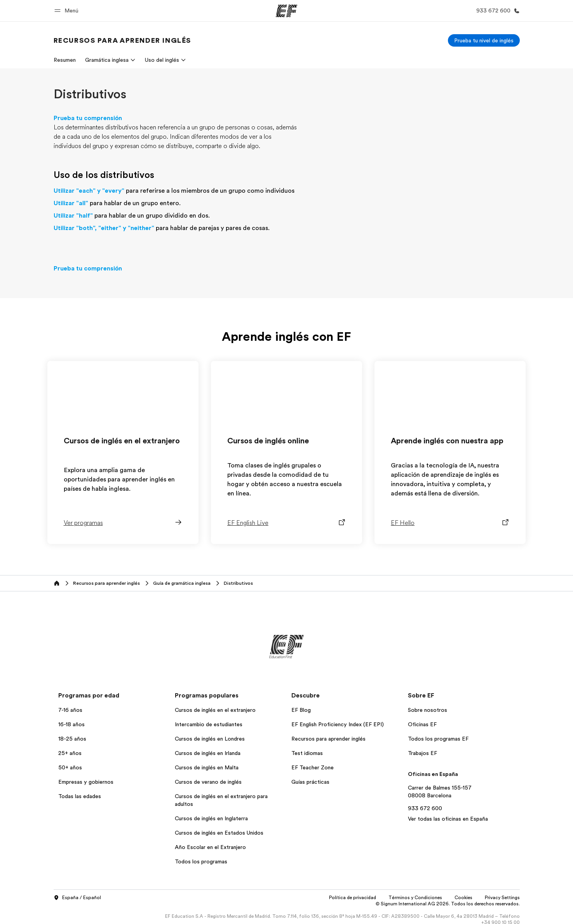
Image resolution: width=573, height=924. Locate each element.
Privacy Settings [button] (502, 898)
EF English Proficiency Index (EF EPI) (338, 724)
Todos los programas (201, 861)
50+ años (70, 767)
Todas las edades (80, 796)
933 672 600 (425, 808)
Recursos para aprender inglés (328, 739)
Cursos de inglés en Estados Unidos (219, 833)
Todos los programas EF (438, 739)
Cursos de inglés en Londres (210, 739)
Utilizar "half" (73, 216)
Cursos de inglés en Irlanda (208, 753)
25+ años (70, 753)
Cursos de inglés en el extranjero (215, 710)
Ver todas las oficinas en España (448, 819)
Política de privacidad (353, 898)
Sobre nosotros (428, 710)
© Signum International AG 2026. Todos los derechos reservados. (448, 904)
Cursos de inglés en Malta (207, 767)
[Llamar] (496, 11)
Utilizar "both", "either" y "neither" (104, 228)
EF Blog (301, 710)
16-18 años (71, 724)
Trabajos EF (422, 753)
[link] (122, 40)
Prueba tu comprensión (88, 118)
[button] (68, 11)
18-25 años (72, 739)
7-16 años (70, 710)
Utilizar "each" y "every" (89, 191)
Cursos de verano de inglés (208, 782)
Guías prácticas (310, 782)
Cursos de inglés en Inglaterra (211, 818)
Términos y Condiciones (415, 898)
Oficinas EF (422, 724)
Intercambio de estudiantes (209, 724)
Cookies (463, 898)
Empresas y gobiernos (86, 782)
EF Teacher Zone (313, 767)
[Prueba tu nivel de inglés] (484, 40)
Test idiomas (307, 753)
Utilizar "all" (71, 203)
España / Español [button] (77, 898)
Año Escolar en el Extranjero (210, 847)
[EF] (286, 11)
